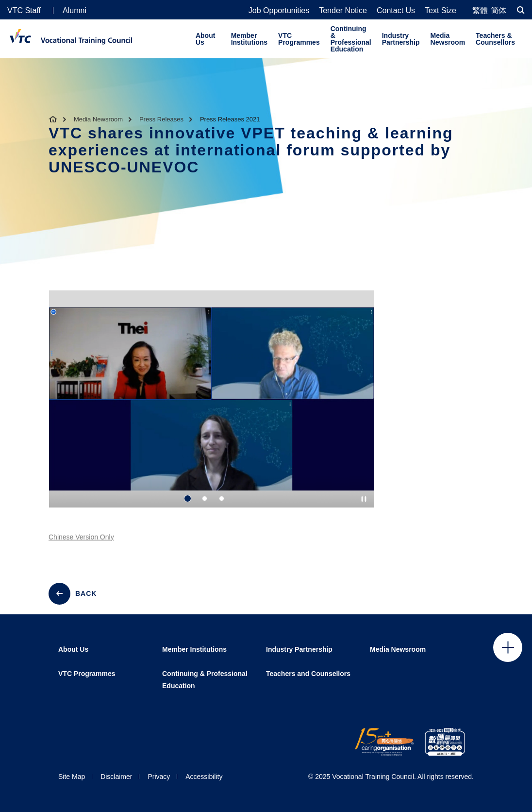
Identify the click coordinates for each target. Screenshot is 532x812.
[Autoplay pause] (364, 499)
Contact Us (396, 11)
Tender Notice (343, 11)
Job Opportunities (279, 11)
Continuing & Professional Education (351, 39)
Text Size (441, 11)
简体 (499, 10)
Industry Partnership (401, 39)
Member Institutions (249, 39)
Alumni (75, 10)
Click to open (508, 647)
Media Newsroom (448, 39)
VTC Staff (24, 10)
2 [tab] (205, 499)
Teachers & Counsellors (495, 39)
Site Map (72, 777)
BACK (86, 593)
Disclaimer (116, 777)
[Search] (521, 10)
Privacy (159, 777)
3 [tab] (222, 499)
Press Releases (161, 119)
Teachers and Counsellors (308, 674)
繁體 (480, 10)
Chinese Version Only (81, 542)
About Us (205, 39)
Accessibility (204, 777)
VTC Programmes (299, 39)
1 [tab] (188, 499)
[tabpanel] (212, 407)
